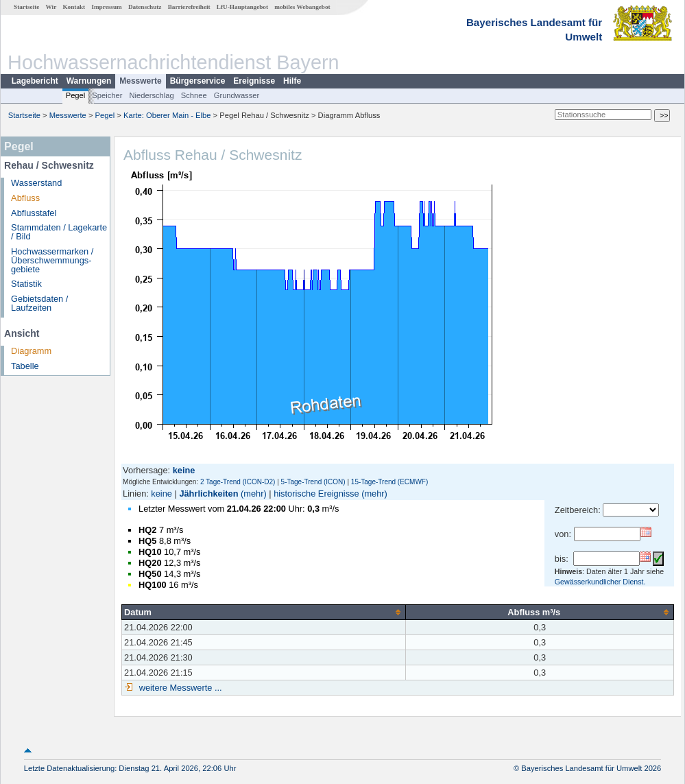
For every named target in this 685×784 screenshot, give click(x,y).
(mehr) (254, 494)
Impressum (106, 7)
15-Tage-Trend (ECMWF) (389, 482)
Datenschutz (145, 7)
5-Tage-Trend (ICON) (313, 482)
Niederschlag (151, 95)
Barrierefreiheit (189, 7)
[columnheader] (264, 612)
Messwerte (140, 81)
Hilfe (292, 81)
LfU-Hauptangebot (242, 7)
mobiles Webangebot (302, 7)
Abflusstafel (34, 213)
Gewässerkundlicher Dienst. (600, 582)
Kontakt (74, 7)
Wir (51, 7)
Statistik (26, 284)
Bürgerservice (198, 81)
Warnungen (89, 81)
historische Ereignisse (316, 494)
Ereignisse (254, 81)
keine (161, 494)
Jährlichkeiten (208, 494)
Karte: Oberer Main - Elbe (167, 115)
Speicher (107, 95)
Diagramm (31, 351)
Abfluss (25, 198)
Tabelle (25, 366)
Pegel (76, 95)
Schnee (194, 95)
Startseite (26, 7)
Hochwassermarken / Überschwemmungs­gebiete (52, 260)
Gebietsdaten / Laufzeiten (39, 303)
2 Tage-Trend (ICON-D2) (238, 482)
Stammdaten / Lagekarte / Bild (59, 232)
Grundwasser (237, 95)
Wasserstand (36, 183)
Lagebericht (35, 81)
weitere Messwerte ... (179, 688)
